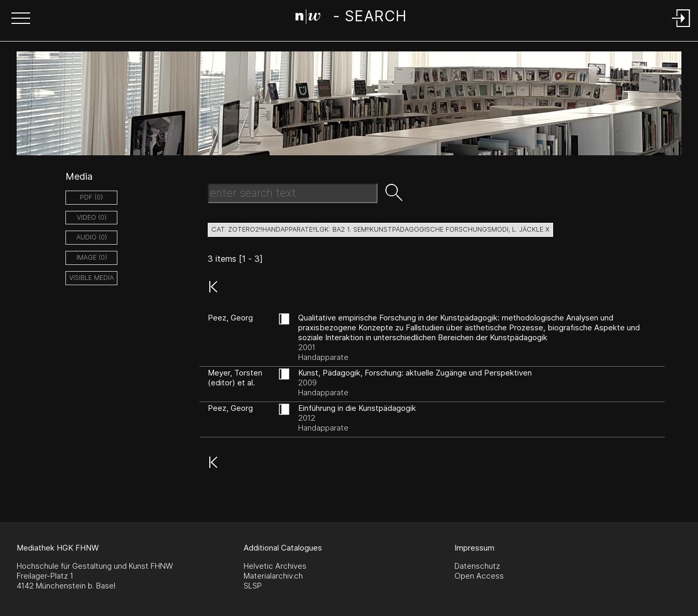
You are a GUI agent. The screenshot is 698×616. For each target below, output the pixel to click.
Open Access (479, 576)
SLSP (253, 586)
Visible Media (91, 278)
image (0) (92, 257)
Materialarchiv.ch (273, 576)
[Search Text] (293, 193)
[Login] (681, 28)
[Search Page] (351, 18)
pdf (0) (91, 197)
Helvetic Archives (275, 566)
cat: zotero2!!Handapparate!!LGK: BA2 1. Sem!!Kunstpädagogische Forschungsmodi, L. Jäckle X (380, 229)
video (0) (92, 217)
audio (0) (92, 237)
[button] (21, 19)
